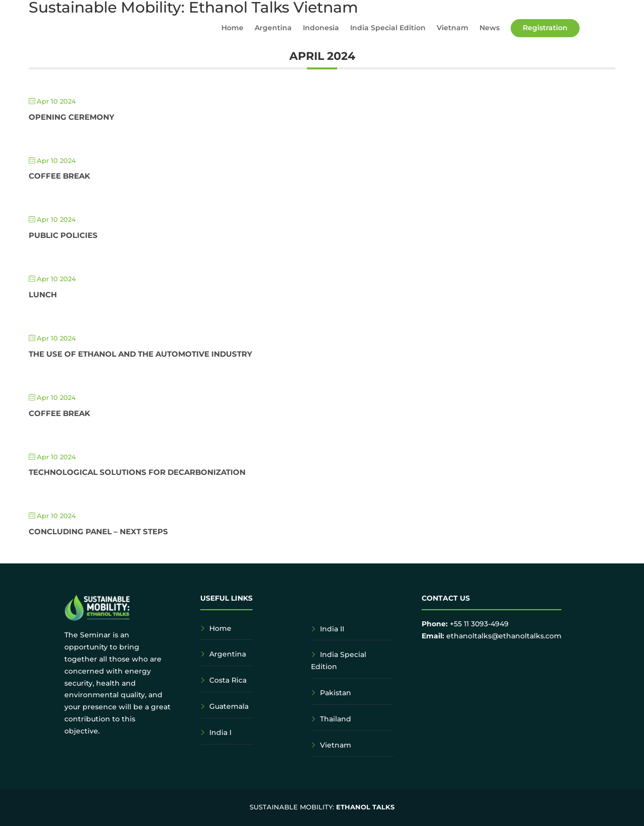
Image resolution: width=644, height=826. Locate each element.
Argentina (273, 28)
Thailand (336, 719)
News (490, 28)
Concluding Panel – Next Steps (98, 531)
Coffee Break (59, 176)
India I (220, 732)
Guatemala (229, 706)
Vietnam (453, 28)
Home (232, 28)
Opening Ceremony (71, 117)
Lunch (43, 295)
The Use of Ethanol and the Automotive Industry (140, 354)
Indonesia (321, 28)
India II (332, 629)
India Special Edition (388, 28)
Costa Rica (228, 680)
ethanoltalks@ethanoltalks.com (504, 636)
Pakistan (336, 693)
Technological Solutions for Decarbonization (137, 472)
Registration (545, 28)
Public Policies (63, 235)
